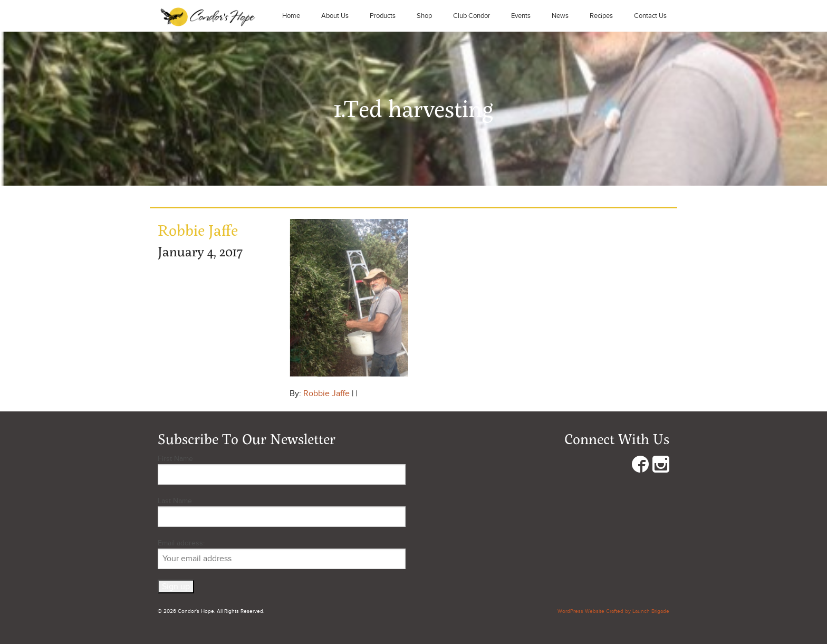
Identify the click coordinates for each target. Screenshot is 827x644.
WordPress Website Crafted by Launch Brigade (613, 611)
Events (521, 16)
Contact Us (650, 16)
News (560, 16)
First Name (175, 459)
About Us (335, 16)
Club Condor (472, 16)
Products (383, 16)
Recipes (601, 16)
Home (291, 16)
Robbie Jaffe (326, 393)
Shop (424, 16)
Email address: (282, 554)
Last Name (175, 501)
